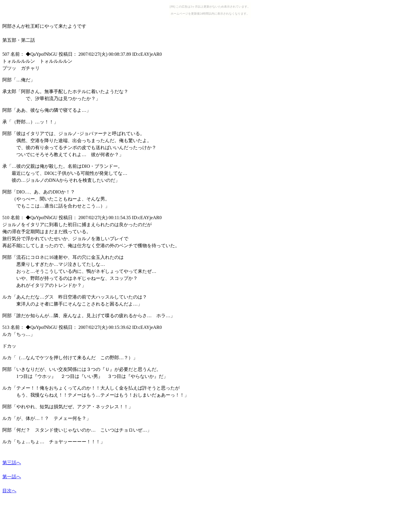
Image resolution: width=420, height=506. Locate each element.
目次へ (9, 491)
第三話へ (12, 463)
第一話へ (12, 477)
